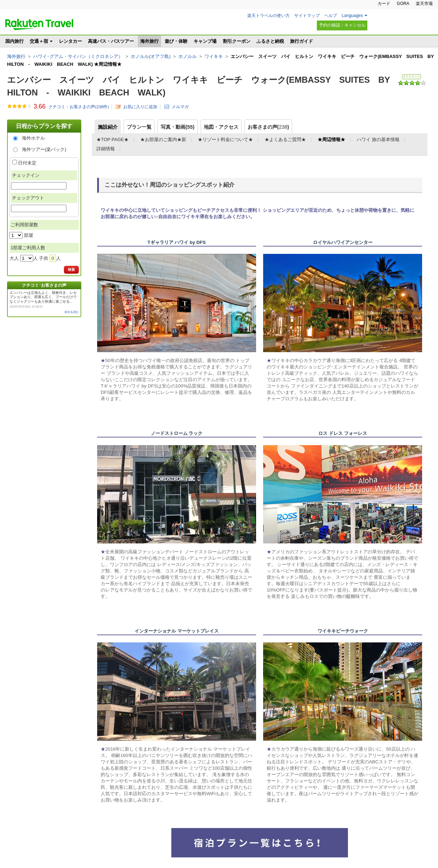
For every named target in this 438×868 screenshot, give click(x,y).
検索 (71, 270)
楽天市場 (424, 4)
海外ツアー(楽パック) (44, 149)
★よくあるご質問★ (285, 139)
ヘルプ (331, 16)
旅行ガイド (301, 41)
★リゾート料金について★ (225, 139)
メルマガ (180, 107)
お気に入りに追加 (140, 107)
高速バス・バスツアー (111, 41)
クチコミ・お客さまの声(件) (79, 107)
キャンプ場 (205, 41)
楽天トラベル (39, 24)
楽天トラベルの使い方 (268, 16)
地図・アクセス (221, 127)
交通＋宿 (39, 41)
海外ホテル (33, 138)
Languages (352, 16)
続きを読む (72, 312)
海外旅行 (149, 41)
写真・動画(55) (178, 127)
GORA (403, 4)
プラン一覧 (139, 127)
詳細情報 (106, 149)
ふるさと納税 (270, 41)
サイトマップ (307, 16)
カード (384, 4)
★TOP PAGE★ (113, 139)
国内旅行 (14, 41)
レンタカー (70, 41)
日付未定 (27, 163)
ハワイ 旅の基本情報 (378, 139)
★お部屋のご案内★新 (163, 139)
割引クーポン (237, 41)
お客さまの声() (268, 127)
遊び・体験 (176, 41)
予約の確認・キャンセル (342, 25)
